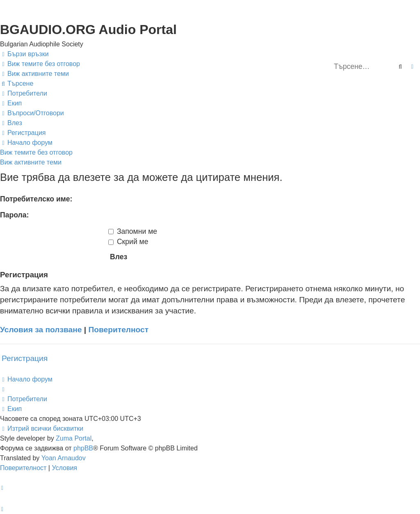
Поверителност (119, 330)
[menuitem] (40, 64)
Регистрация (25, 358)
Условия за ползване (41, 330)
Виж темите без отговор (36, 152)
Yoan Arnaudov (64, 458)
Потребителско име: (36, 199)
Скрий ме (128, 242)
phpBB (83, 448)
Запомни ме (133, 231)
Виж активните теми (31, 162)
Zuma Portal (74, 438)
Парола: (14, 215)
